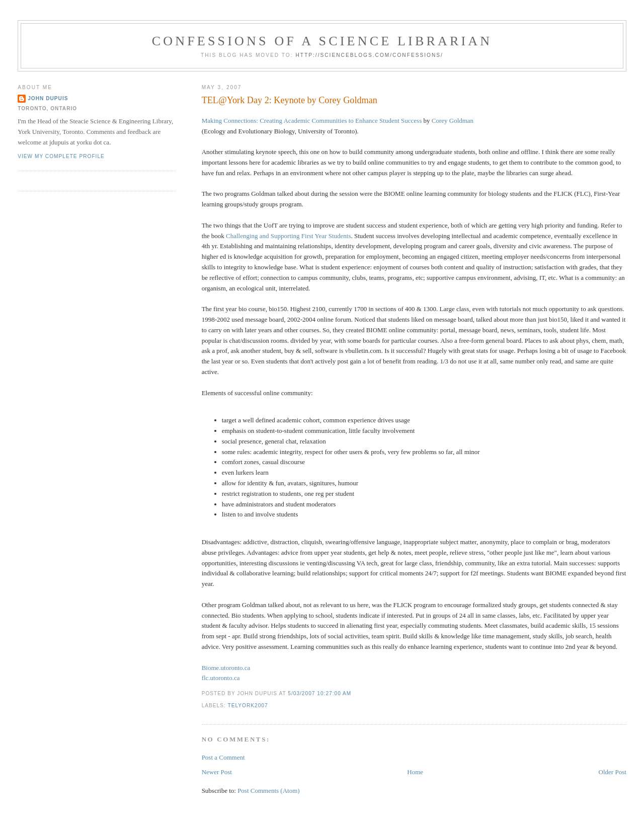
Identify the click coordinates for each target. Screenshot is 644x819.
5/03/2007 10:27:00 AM (319, 693)
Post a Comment (223, 757)
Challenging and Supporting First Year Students (288, 236)
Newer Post (217, 772)
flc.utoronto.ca (221, 678)
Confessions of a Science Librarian (322, 41)
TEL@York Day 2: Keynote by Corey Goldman (290, 100)
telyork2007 (248, 705)
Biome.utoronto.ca (226, 668)
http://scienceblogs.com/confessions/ (369, 55)
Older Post (613, 772)
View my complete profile (61, 156)
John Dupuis (48, 98)
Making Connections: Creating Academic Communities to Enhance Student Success (312, 121)
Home (415, 772)
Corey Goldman (453, 121)
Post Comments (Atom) (269, 791)
